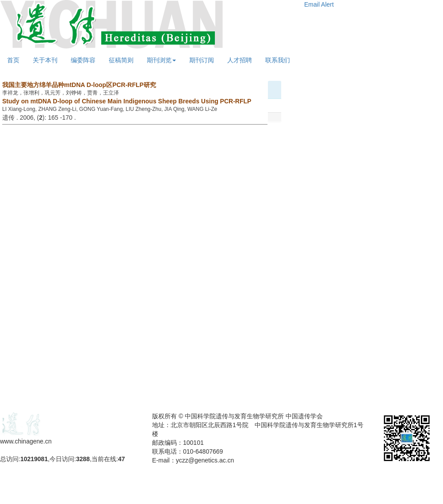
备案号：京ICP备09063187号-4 (43, 450)
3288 (83, 459)
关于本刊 (45, 60)
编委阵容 (83, 60)
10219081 (34, 459)
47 (122, 459)
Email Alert (319, 4)
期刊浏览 (161, 60)
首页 (13, 60)
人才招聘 (240, 60)
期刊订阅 (202, 60)
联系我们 (278, 60)
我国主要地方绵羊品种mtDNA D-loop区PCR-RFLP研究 (79, 85)
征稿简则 (121, 60)
